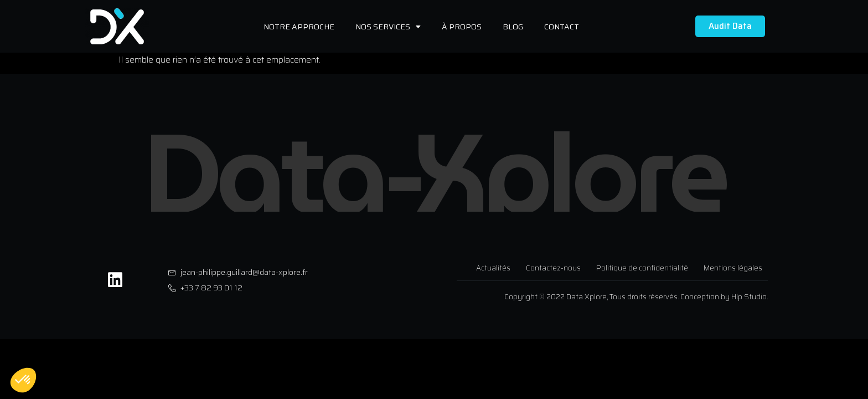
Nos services (388, 27)
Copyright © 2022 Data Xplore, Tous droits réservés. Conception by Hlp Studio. (636, 297)
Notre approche (299, 27)
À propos (462, 27)
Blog (513, 27)
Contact (562, 27)
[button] (23, 380)
